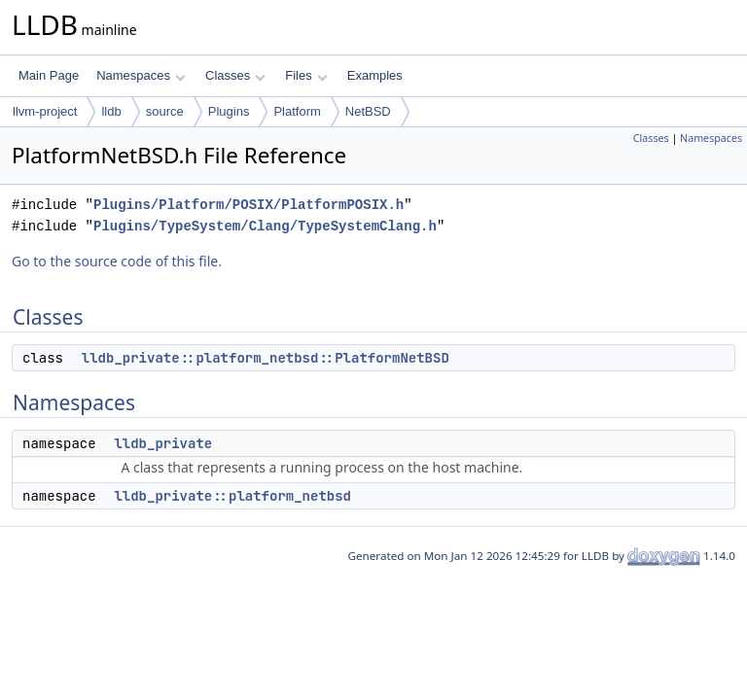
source (165, 111)
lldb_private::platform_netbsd (232, 496)
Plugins (229, 111)
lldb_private (163, 443)
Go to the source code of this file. (117, 261)
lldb (111, 111)
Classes (235, 75)
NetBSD (368, 111)
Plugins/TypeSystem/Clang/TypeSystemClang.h (265, 226)
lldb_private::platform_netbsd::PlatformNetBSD (266, 358)
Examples (375, 75)
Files (306, 75)
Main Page (49, 75)
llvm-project (45, 111)
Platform (297, 111)
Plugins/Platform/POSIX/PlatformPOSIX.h (249, 205)
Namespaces (141, 75)
